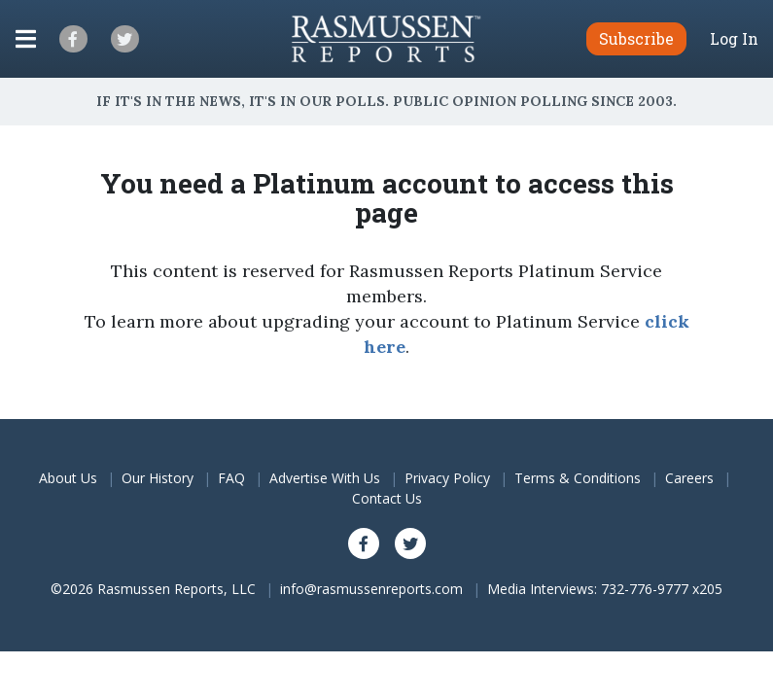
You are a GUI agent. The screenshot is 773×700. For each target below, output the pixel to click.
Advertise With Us (325, 478)
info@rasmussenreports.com (371, 589)
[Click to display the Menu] (26, 39)
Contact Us (387, 498)
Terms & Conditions (578, 478)
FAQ (231, 478)
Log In (734, 39)
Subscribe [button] (636, 38)
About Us (68, 478)
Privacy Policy (447, 478)
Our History (158, 478)
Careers (689, 478)
